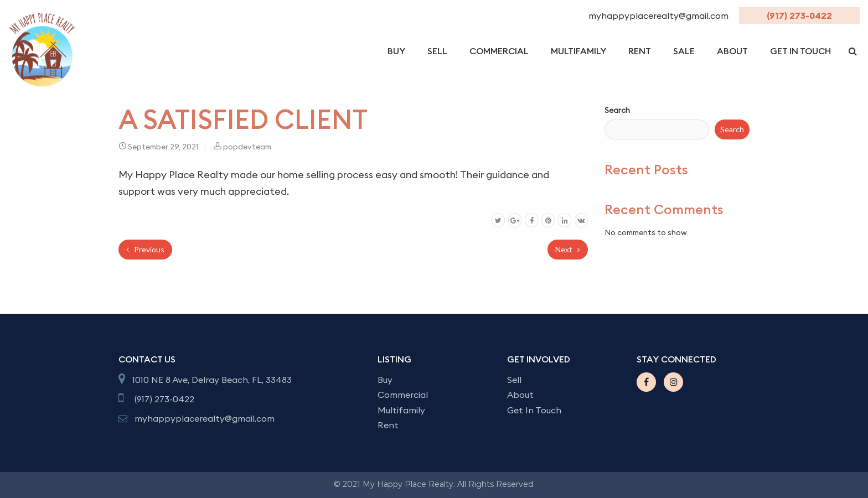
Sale (684, 51)
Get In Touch (534, 410)
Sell (437, 51)
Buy (396, 51)
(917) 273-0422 (799, 15)
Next (568, 249)
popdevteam (247, 147)
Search (617, 110)
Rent (640, 51)
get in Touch (800, 51)
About (732, 51)
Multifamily (578, 51)
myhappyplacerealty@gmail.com (660, 15)
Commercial (499, 51)
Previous (145, 249)
